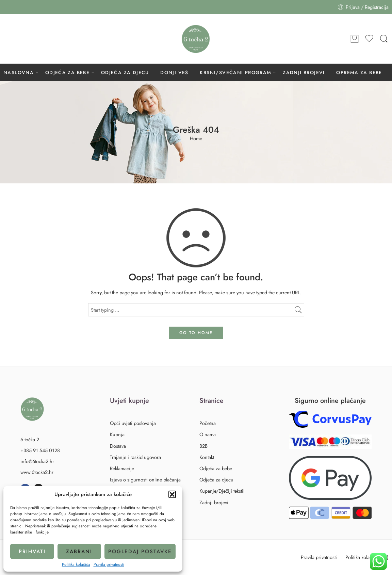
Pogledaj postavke (140, 552)
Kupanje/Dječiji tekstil (222, 491)
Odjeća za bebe (217, 468)
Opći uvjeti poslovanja (133, 423)
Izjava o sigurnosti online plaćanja (145, 480)
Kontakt (207, 457)
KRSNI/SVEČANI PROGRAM (235, 72)
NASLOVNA (19, 72)
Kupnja (117, 434)
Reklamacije (122, 468)
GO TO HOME (196, 333)
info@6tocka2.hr (37, 461)
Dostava (118, 446)
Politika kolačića (76, 564)
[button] (172, 494)
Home (196, 139)
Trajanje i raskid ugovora (135, 457)
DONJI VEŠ (174, 72)
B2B (203, 446)
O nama (208, 434)
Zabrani (79, 552)
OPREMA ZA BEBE (359, 72)
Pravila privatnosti (109, 564)
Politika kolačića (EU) (367, 557)
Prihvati (32, 552)
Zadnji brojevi (214, 502)
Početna (208, 423)
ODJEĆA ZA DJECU (125, 72)
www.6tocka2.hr (37, 472)
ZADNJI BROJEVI (304, 72)
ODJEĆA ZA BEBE (68, 72)
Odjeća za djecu (218, 480)
